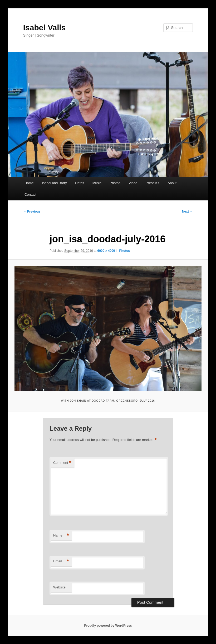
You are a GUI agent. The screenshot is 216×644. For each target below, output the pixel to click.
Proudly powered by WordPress (108, 626)
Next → (187, 212)
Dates (80, 183)
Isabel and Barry (54, 183)
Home (29, 183)
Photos (115, 183)
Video (133, 183)
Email (61, 561)
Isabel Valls (45, 28)
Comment (62, 463)
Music (97, 183)
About (172, 183)
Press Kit (153, 183)
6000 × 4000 (106, 251)
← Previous (32, 212)
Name (61, 536)
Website (59, 587)
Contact (30, 195)
